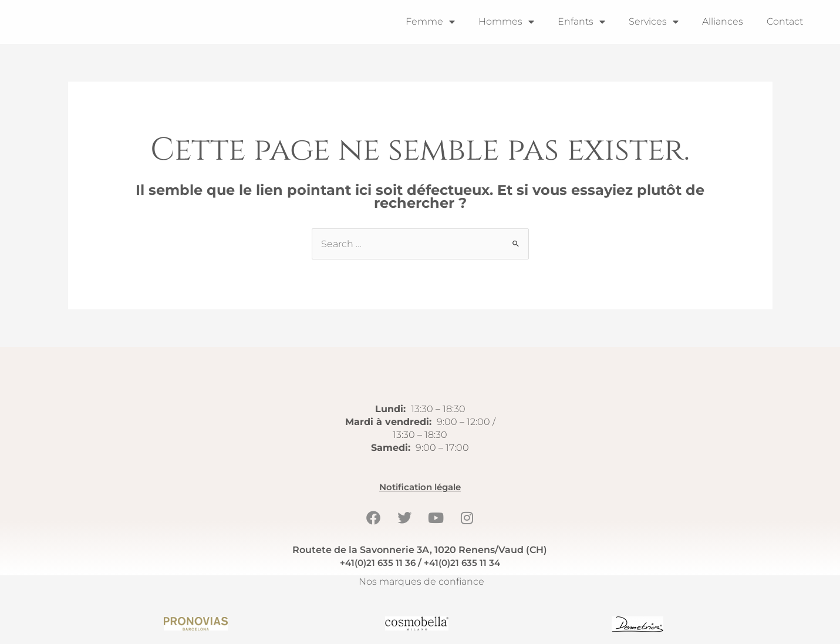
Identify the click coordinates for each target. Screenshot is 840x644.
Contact (785, 21)
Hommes (506, 22)
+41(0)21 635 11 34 (464, 563)
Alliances (723, 21)
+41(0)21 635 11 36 (376, 563)
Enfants (581, 22)
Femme (430, 22)
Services (654, 22)
